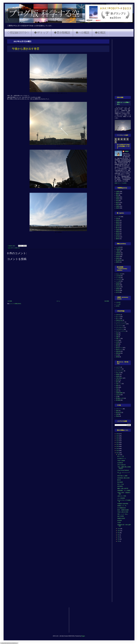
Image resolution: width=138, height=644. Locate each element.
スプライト (119, 369)
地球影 (118, 374)
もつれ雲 (118, 247)
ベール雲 (118, 281)
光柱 (117, 333)
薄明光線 (118, 353)
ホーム (58, 301)
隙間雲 (118, 262)
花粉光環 (118, 351)
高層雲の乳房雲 (121, 518)
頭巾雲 (118, 292)
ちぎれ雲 (118, 276)
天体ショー (119, 384)
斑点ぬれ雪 (119, 412)
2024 (118, 438)
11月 (119, 529)
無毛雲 (118, 233)
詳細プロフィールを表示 (121, 183)
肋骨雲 (118, 258)
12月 (119, 455)
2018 (118, 451)
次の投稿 (10, 301)
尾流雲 (118, 285)
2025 (118, 436)
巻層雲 (118, 197)
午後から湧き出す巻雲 (123, 512)
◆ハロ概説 (82, 33)
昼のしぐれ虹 (121, 484)
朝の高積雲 (120, 482)
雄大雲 (118, 237)
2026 (118, 434)
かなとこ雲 (119, 274)
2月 (119, 541)
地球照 (118, 376)
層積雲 (118, 193)
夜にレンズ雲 (121, 456)
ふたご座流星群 (121, 498)
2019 (118, 449)
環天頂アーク (119, 348)
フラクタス (119, 279)
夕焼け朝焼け (119, 378)
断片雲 (118, 228)
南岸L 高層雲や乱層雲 (123, 510)
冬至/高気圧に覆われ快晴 (123, 478)
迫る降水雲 (120, 463)
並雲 (117, 219)
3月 (119, 539)
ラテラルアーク (120, 329)
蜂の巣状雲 (119, 260)
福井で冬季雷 (121, 516)
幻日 (19, 248)
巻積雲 (118, 199)
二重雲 (118, 251)
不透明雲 (118, 249)
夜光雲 (118, 380)
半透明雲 (118, 253)
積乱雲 (118, 203)
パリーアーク (119, 326)
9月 (119, 533)
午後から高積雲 (121, 461)
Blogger (83, 636)
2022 (118, 442)
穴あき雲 (118, 287)
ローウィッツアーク (121, 331)
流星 (117, 391)
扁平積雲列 (120, 486)
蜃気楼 (118, 357)
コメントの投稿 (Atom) (15, 304)
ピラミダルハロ (120, 328)
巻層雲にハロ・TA (122, 506)
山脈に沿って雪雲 (122, 496)
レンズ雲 (118, 217)
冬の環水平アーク (122, 459)
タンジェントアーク (121, 324)
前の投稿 (107, 301)
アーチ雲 (118, 278)
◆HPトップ (41, 33)
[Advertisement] (123, 66)
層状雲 (118, 222)
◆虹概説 (100, 33)
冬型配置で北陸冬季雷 (123, 504)
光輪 (117, 337)
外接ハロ (118, 338)
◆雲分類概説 (62, 33)
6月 (119, 535)
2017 (118, 453)
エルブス (118, 367)
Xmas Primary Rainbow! (123, 470)
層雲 (117, 195)
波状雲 (118, 257)
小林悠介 (127, 151)
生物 (117, 414)
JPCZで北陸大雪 (121, 465)
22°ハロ (13, 248)
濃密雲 (118, 231)
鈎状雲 (118, 235)
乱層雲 (118, 192)
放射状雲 (118, 255)
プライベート (119, 409)
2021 (118, 444)
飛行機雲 (118, 400)
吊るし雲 (118, 373)
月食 (117, 389)
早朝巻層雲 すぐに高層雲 (124, 491)
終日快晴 (120, 520)
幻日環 (118, 342)
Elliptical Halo (119, 320)
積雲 (117, 204)
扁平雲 (118, 226)
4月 (119, 537)
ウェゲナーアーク (120, 322)
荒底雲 (118, 289)
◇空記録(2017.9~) (18, 33)
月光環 (119, 523)
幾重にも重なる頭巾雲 (123, 488)
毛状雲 (118, 230)
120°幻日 (118, 315)
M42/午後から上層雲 (122, 476)
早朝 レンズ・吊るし (123, 514)
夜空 (117, 382)
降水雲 (118, 290)
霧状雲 (118, 239)
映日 (117, 346)
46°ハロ (118, 318)
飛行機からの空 (120, 398)
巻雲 (16, 248)
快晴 (117, 387)
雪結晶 (118, 416)
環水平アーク (119, 350)
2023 (118, 440)
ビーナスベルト (120, 371)
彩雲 (117, 344)
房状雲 (118, 224)
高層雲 (118, 206)
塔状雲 (118, 220)
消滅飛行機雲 (119, 393)
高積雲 (118, 208)
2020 (118, 446)
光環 (117, 335)
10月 (119, 531)
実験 (117, 411)
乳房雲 (118, 283)
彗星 (117, 386)
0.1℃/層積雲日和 (122, 508)
